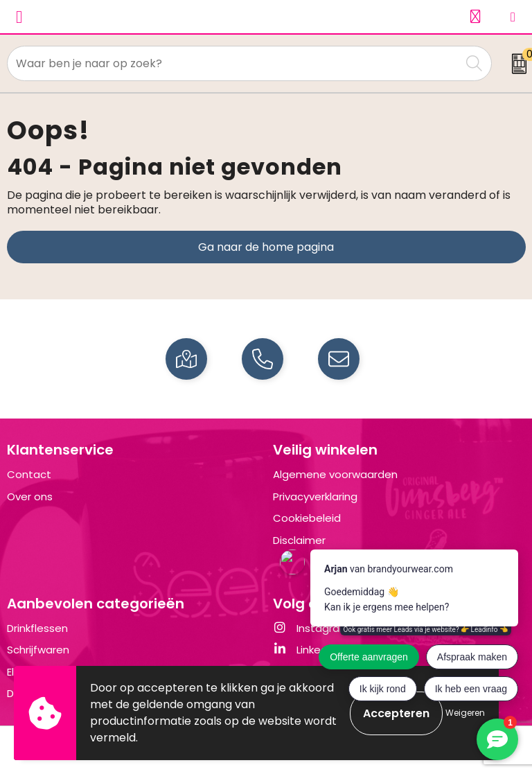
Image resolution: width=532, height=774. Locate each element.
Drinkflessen (37, 628)
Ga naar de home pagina (266, 247)
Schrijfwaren (38, 650)
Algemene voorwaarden (335, 474)
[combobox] (234, 63)
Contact (29, 474)
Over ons (30, 496)
